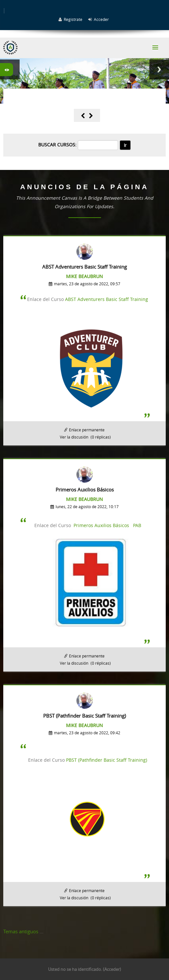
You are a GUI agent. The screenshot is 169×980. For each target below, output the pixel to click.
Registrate (73, 19)
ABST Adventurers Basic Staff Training (107, 299)
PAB (137, 525)
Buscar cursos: (58, 145)
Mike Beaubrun (84, 276)
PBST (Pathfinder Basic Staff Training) (107, 760)
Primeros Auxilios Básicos (101, 525)
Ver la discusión (74, 437)
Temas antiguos (21, 931)
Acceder (101, 19)
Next (159, 69)
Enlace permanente (87, 430)
